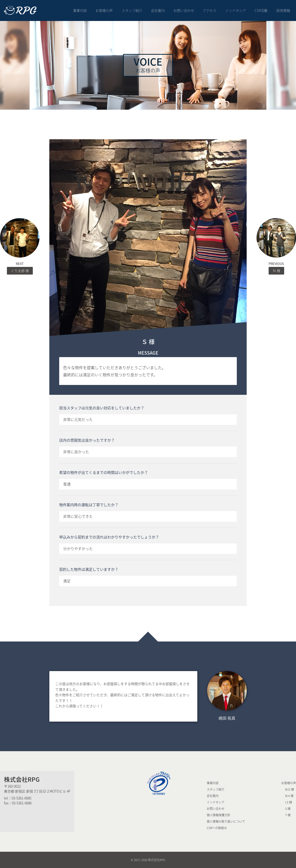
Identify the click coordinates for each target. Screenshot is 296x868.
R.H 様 (289, 796)
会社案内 (158, 10)
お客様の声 (104, 10)
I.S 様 (289, 802)
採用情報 (283, 10)
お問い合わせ (184, 10)
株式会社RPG (22, 779)
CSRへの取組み (217, 828)
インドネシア (236, 10)
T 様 (288, 815)
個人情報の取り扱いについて (226, 821)
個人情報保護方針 (219, 815)
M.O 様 (290, 789)
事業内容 (80, 10)
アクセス (210, 10)
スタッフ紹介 (132, 10)
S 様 (288, 809)
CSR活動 (261, 10)
